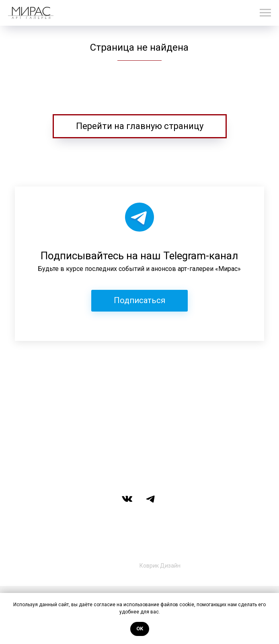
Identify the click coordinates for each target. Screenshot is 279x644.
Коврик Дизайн (160, 566)
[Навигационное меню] (265, 13)
